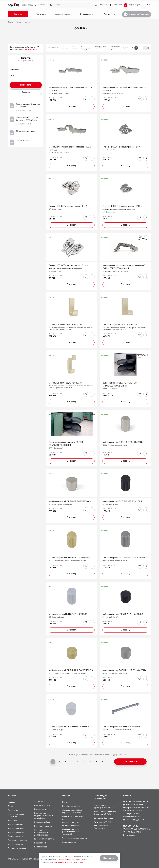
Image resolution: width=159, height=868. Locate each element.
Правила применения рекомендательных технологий (71, 832)
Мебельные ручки (16, 825)
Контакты (109, 14)
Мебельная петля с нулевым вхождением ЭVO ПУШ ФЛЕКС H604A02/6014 (124, 267)
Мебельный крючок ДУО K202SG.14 (65, 383)
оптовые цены (31, 49)
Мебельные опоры (16, 833)
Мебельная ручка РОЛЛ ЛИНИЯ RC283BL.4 (123, 614)
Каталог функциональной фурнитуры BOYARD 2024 (105, 813)
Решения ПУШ (40, 843)
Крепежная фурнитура (44, 839)
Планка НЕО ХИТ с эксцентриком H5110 (121, 147)
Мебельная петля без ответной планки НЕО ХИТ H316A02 (71, 89)
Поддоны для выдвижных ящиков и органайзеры (43, 816)
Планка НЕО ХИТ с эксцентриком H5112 (68, 206)
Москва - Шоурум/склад (136, 802)
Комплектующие (41, 847)
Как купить (41, 14)
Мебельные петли (16, 844)
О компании (87, 14)
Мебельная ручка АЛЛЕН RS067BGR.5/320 (122, 727)
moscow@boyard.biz (132, 817)
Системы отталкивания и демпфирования (41, 833)
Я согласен (109, 858)
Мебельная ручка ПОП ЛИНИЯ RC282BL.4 (122, 502)
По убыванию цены (115, 48)
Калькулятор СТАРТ (103, 822)
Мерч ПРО (12, 821)
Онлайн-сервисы (64, 14)
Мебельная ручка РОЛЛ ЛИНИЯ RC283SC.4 (69, 727)
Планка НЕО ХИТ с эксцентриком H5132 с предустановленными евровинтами (69, 267)
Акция (10, 806)
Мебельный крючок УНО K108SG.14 (65, 325)
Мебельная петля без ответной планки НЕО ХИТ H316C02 (71, 149)
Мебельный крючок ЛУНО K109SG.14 (120, 325)
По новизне (75, 48)
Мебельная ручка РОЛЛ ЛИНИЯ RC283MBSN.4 (124, 670)
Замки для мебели (42, 822)
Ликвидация (13, 810)
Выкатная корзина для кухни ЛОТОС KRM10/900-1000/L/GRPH (119, 385)
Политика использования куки (73, 818)
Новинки (12, 802)
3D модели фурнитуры (104, 818)
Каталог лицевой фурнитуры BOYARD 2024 (105, 807)
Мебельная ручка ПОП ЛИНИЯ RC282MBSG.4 (70, 558)
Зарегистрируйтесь (17, 47)
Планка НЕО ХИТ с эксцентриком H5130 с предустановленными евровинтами (122, 208)
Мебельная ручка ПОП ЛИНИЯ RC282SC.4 (68, 614)
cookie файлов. (64, 860)
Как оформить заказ (71, 806)
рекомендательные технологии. (69, 863)
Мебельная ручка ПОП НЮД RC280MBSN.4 (123, 442)
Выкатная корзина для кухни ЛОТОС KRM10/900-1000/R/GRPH (66, 444)
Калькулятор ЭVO (101, 826)
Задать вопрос (69, 842)
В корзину (72, 107)
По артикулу (65, 48)
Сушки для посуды (42, 806)
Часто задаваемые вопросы (75, 838)
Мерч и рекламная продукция (16, 815)
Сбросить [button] (26, 92)
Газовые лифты (41, 809)
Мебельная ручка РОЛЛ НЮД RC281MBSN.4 (70, 502)
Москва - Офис (131, 826)
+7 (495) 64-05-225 (131, 814)
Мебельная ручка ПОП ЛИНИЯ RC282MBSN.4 (124, 558)
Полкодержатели (15, 836)
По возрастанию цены (100, 48)
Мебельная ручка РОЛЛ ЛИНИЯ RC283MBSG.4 (71, 670)
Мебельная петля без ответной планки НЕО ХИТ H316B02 (125, 89)
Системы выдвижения (17, 840)
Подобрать (26, 85)
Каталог (18, 14)
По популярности (86, 48)
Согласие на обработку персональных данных (72, 812)
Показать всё (130, 762)
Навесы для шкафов (43, 826)
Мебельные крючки (16, 829)
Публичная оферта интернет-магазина (71, 824)
